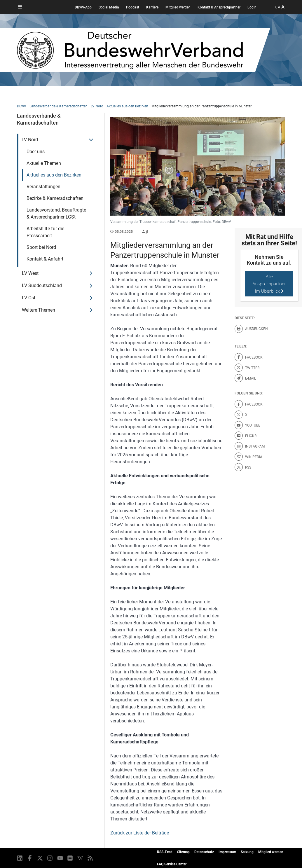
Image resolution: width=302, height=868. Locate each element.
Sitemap (183, 852)
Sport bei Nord (41, 247)
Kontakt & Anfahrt (45, 259)
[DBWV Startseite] (144, 50)
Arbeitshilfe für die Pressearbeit (45, 232)
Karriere (152, 7)
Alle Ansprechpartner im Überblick (269, 284)
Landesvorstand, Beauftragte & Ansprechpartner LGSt (56, 213)
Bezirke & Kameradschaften (55, 198)
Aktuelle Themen (44, 163)
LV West (30, 273)
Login (252, 7)
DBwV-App (83, 7)
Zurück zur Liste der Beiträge (140, 833)
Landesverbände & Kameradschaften (59, 106)
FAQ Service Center (172, 864)
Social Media (109, 7)
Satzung (247, 852)
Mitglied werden (178, 7)
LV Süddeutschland (42, 285)
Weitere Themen (39, 310)
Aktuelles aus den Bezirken (127, 106)
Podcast (133, 7)
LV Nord (97, 106)
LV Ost (29, 298)
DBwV (22, 106)
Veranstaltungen (43, 187)
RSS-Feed (165, 852)
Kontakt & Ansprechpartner (219, 7)
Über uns (36, 152)
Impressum (227, 852)
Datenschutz (204, 852)
